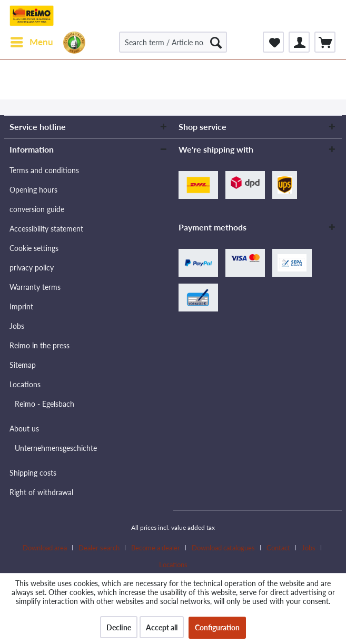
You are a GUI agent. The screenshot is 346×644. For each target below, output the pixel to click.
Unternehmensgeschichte (56, 448)
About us (24, 429)
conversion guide (37, 209)
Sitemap (23, 365)
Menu (32, 41)
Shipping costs (33, 473)
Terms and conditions (44, 170)
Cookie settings (34, 248)
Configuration (217, 627)
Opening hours (33, 190)
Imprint (21, 306)
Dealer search (99, 548)
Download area (45, 548)
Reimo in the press (39, 345)
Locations (25, 384)
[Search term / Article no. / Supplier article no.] (173, 42)
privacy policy (32, 268)
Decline (119, 627)
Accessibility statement (46, 229)
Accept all (162, 627)
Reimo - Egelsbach (45, 404)
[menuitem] (31, 42)
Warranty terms (35, 287)
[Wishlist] (273, 42)
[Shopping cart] (325, 42)
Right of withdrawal (41, 492)
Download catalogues (223, 548)
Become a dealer (156, 548)
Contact (278, 548)
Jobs (17, 326)
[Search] (216, 42)
